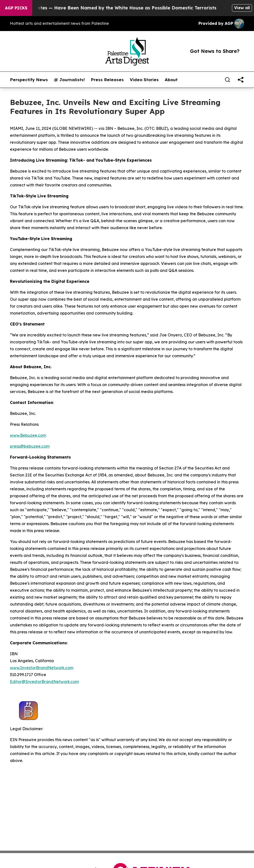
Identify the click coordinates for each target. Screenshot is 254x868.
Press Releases (107, 80)
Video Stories (144, 80)
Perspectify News (29, 80)
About (171, 80)
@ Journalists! (69, 80)
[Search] (227, 80)
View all (242, 8)
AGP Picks (16, 8)
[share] (241, 80)
